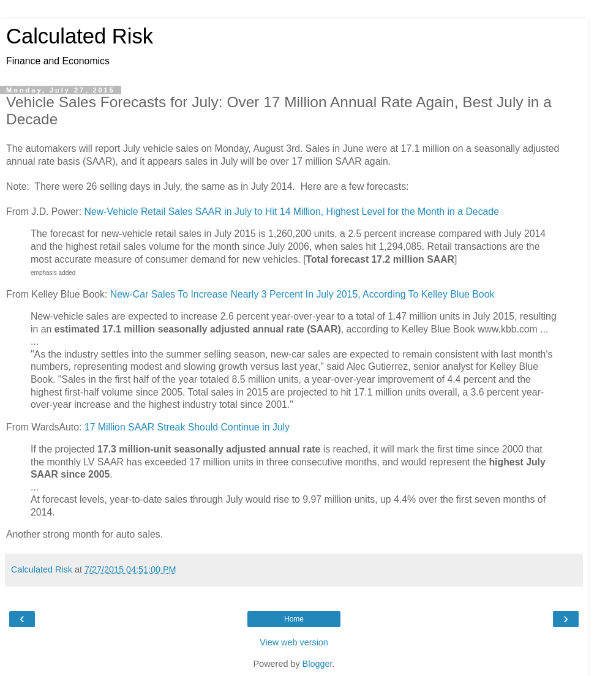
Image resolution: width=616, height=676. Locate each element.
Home (294, 619)
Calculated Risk (80, 36)
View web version (294, 642)
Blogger (317, 664)
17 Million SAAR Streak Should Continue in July (187, 427)
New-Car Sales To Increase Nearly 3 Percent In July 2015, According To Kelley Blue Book (302, 294)
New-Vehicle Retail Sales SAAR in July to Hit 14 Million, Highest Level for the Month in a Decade (292, 212)
